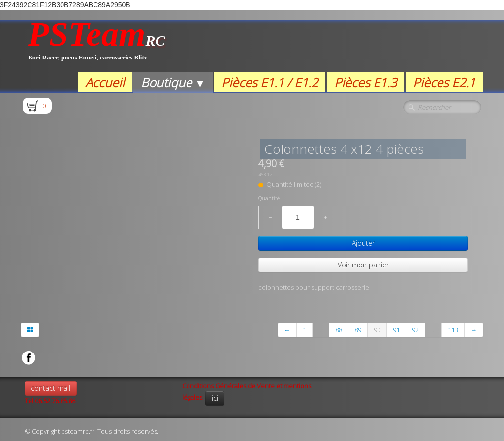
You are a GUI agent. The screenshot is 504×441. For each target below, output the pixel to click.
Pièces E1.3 (365, 82)
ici (215, 398)
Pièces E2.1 (444, 82)
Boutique (173, 82)
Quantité (269, 198)
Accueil (105, 82)
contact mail (51, 388)
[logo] (97, 46)
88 (339, 330)
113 (453, 330)
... (321, 330)
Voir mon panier (363, 265)
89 (358, 330)
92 (415, 330)
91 (396, 330)
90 (377, 330)
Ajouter (363, 243)
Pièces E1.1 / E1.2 (270, 82)
